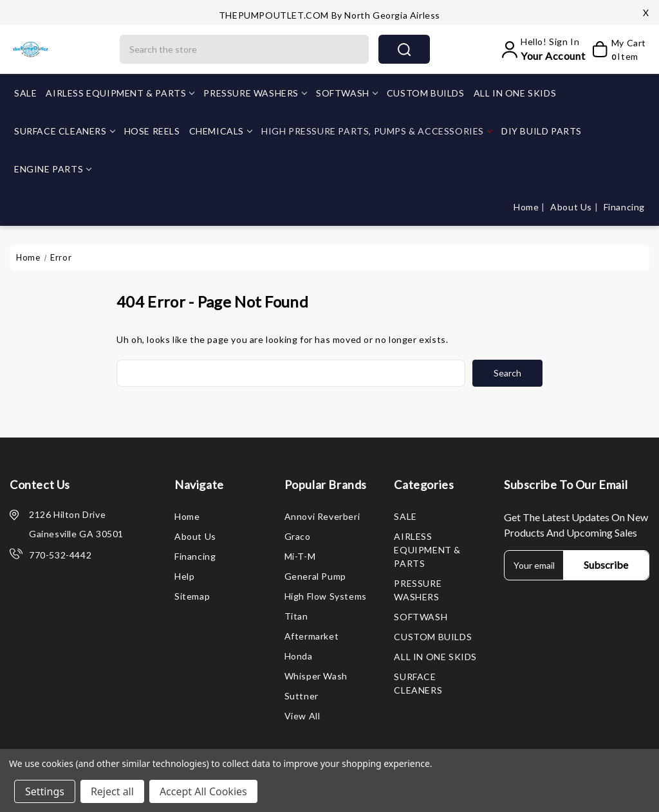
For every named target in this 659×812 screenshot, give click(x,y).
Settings (45, 791)
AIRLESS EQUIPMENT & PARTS (120, 93)
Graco (298, 536)
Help (184, 576)
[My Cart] (618, 50)
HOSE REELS (152, 131)
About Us (572, 207)
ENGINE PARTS (53, 169)
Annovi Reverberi (322, 516)
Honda (299, 656)
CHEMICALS (221, 131)
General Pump (315, 576)
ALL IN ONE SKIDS (515, 93)
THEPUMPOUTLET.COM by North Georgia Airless (329, 15)
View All (302, 716)
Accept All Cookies (203, 791)
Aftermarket (312, 636)
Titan (296, 616)
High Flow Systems (326, 596)
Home (527, 207)
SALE (25, 93)
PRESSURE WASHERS (255, 93)
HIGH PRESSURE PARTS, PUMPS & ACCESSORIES (377, 131)
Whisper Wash (316, 676)
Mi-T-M (300, 556)
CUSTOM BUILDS (426, 93)
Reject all (112, 791)
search (404, 50)
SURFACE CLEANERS (65, 131)
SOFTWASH (347, 93)
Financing (624, 207)
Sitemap (192, 596)
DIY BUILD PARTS (542, 131)
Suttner (302, 696)
